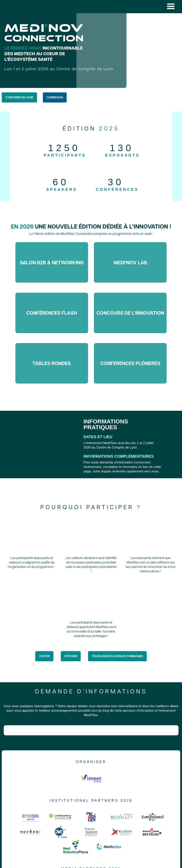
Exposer (71, 656)
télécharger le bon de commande (117, 656)
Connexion (55, 97)
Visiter (44, 656)
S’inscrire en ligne (19, 97)
